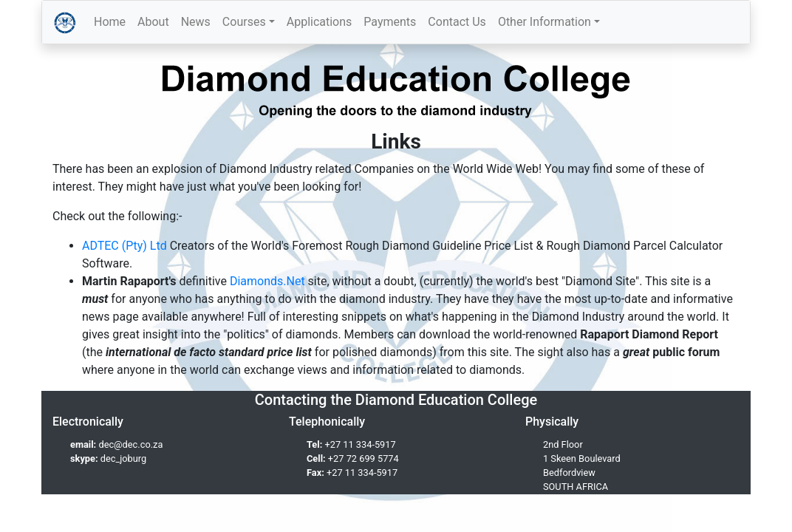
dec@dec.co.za (130, 444)
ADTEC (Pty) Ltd (124, 246)
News (196, 22)
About (153, 22)
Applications (320, 22)
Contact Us (457, 22)
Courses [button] (244, 22)
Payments (390, 22)
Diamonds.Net (267, 281)
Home (110, 22)
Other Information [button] (544, 22)
